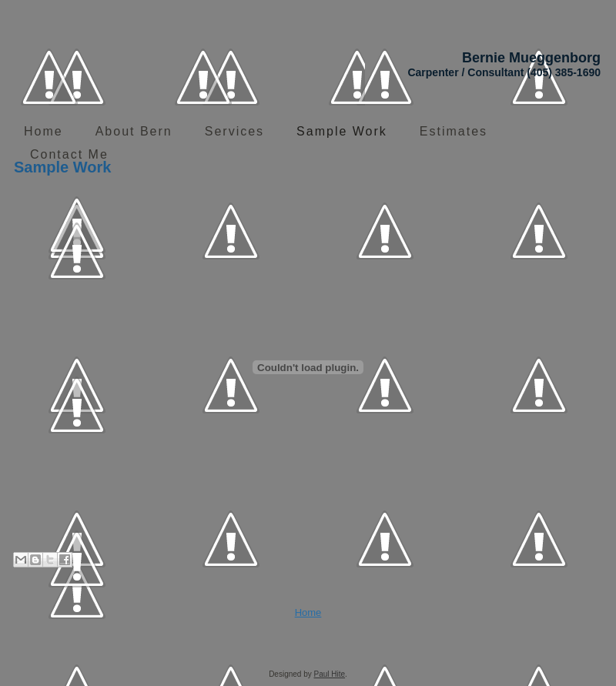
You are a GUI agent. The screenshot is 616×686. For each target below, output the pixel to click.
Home (308, 612)
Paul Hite (330, 674)
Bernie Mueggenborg (531, 58)
